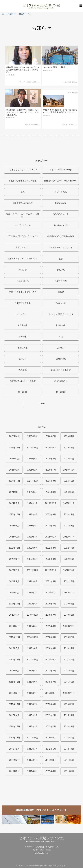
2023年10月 (14, 514)
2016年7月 (51, 682)
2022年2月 (69, 559)
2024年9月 (51, 481)
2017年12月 (14, 660)
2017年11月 (32, 660)
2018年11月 (14, 637)
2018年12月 (69, 626)
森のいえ (23, 359)
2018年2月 (69, 648)
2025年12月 (14, 447)
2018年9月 (51, 637)
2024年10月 (32, 481)
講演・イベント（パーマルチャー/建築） (23, 215)
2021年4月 (51, 581)
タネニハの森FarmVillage (61, 170)
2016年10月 (14, 682)
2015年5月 (69, 704)
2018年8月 (69, 637)
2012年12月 (14, 738)
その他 (42, 403)
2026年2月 (51, 436)
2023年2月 (14, 537)
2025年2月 (32, 470)
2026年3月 (32, 436)
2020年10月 (14, 604)
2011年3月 (51, 771)
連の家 (61, 292)
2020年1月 (14, 615)
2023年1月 (32, 537)
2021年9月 (14, 581)
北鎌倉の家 (61, 325)
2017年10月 (51, 660)
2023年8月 (51, 514)
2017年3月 (51, 671)
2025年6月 (32, 459)
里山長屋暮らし (35, 127)
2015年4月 (14, 715)
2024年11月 (14, 481)
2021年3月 (69, 581)
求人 (23, 192)
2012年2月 (14, 760)
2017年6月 (69, 660)
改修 (61, 259)
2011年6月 (14, 771)
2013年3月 (32, 726)
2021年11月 (51, 570)
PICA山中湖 (61, 303)
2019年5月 (32, 626)
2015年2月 (51, 715)
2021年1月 (32, 593)
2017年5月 (14, 671)
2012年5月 (51, 749)
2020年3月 (69, 604)
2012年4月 (69, 749)
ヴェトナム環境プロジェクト (61, 314)
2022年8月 (51, 548)
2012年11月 (32, 738)
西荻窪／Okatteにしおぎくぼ (23, 381)
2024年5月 (32, 492)
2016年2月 (14, 693)
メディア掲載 (61, 192)
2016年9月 (32, 682)
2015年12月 (51, 693)
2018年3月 (51, 648)
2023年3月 (69, 526)
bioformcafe (22, 84)
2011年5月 (32, 771)
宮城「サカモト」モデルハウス (23, 292)
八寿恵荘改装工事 (23, 303)
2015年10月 (14, 704)
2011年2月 (69, 771)
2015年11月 (69, 693)
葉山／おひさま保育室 (61, 370)
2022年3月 (51, 559)
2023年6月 (14, 526)
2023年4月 (51, 526)
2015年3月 (32, 715)
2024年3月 (69, 492)
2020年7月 (51, 604)
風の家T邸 (61, 392)
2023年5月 (32, 526)
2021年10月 (69, 570)
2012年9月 (69, 738)
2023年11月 (69, 503)
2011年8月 (69, 760)
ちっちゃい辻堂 (67, 84)
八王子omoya (36, 84)
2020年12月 (51, 593)
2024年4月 (51, 492)
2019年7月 (14, 626)
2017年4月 (32, 671)
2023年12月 (51, 503)
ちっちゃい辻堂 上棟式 (54, 70)
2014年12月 (14, 726)
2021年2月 (14, 593)
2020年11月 (69, 593)
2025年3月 (14, 470)
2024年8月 (69, 481)
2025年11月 (32, 447)
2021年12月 (32, 570)
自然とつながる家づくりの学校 (23, 181)
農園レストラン (23, 247)
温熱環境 (23, 370)
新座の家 (23, 337)
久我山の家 (23, 325)
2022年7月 (69, 548)
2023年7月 (69, 514)
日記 (61, 337)
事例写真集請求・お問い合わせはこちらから (41, 810)
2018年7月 (14, 648)
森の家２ (61, 348)
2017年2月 (69, 671)
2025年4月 (69, 459)
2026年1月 (69, 436)
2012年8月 (14, 749)
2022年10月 (14, 548)
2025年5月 (51, 459)
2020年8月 (32, 604)
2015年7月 (32, 704)
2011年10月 (51, 760)
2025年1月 (51, 470)
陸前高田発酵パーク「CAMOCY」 (23, 259)
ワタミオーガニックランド (61, 247)
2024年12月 (69, 470)
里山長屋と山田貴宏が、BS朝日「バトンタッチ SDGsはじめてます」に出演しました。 (22, 115)
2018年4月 (32, 648)
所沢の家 (61, 270)
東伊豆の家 (23, 348)
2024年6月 (14, 492)
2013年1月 (69, 726)
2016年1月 (32, 693)
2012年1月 (32, 760)
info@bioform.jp (41, 853)
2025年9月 (69, 447)
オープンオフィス (23, 225)
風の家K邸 (23, 392)
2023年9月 (32, 514)
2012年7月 (32, 749)
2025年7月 (14, 459)
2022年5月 (32, 559)
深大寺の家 (61, 359)
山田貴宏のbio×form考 (23, 203)
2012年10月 (51, 738)
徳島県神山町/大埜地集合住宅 (61, 236)
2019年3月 (51, 626)
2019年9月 (51, 615)
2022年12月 (51, 537)
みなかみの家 (61, 281)
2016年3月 (69, 682)
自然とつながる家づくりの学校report (61, 181)
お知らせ (29, 84)
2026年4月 (14, 436)
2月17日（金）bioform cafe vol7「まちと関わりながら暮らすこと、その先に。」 (23, 72)
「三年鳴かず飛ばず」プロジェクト (23, 236)
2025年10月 (51, 447)
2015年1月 (69, 715)
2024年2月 (14, 503)
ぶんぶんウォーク (61, 214)
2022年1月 (14, 570)
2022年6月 (14, 559)
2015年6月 (51, 704)
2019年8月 (69, 615)
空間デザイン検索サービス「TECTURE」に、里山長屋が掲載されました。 (60, 115)
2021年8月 (32, 581)
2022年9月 (32, 548)
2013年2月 (51, 726)
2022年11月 (69, 537)
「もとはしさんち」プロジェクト (23, 170)
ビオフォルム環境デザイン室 (42, 6)
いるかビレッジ (23, 314)
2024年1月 (32, 503)
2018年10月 (32, 637)
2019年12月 (32, 615)
